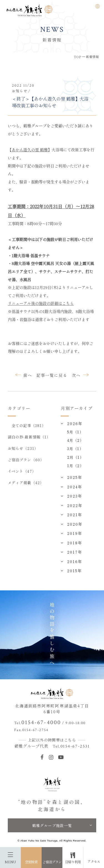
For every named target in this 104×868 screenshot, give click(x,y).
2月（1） (75, 457)
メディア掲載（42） (26, 483)
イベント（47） (22, 471)
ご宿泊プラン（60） (26, 460)
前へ (28, 375)
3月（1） (75, 448)
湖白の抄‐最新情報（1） (29, 437)
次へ (76, 375)
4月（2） (75, 440)
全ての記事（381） (29, 425)
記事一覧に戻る (52, 375)
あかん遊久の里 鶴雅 (30, 150)
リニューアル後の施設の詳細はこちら (41, 303)
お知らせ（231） (23, 448)
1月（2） (75, 465)
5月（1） (75, 432)
